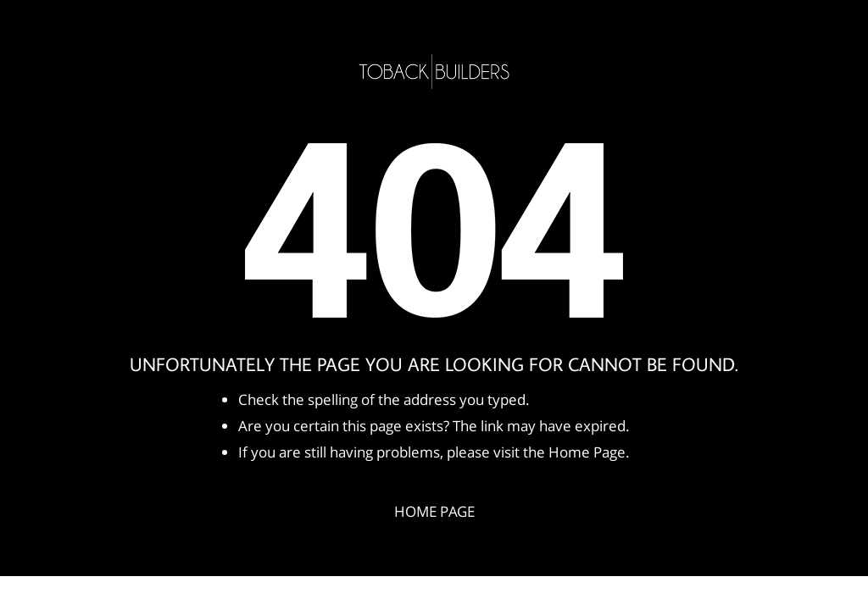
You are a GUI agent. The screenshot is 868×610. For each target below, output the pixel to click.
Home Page (434, 511)
